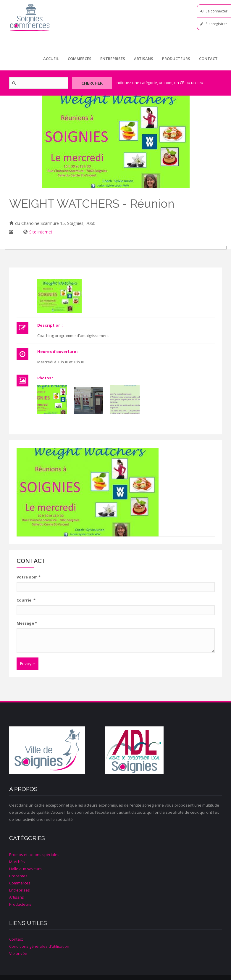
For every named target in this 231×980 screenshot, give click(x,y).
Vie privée (18, 953)
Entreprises (113, 59)
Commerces (80, 59)
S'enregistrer (216, 24)
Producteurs (176, 59)
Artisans (144, 59)
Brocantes (18, 876)
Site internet (41, 232)
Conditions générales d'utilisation (39, 946)
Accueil (51, 59)
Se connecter (217, 11)
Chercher (91, 83)
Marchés (17, 861)
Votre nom (29, 577)
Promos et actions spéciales (34, 854)
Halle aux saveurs (25, 868)
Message (27, 623)
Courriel (26, 600)
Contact (208, 59)
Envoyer (28, 663)
